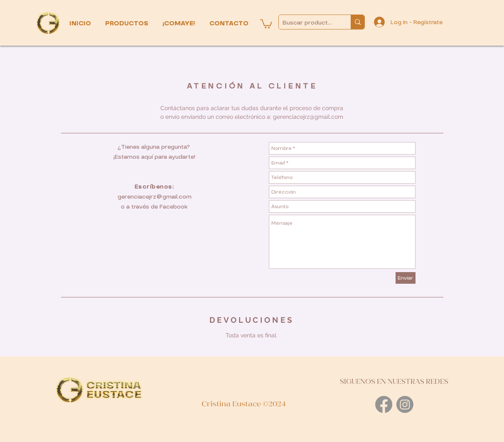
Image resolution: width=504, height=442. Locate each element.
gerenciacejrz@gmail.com (308, 117)
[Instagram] (405, 404)
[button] (128, 23)
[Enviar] (406, 278)
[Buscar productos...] (308, 23)
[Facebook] (384, 404)
